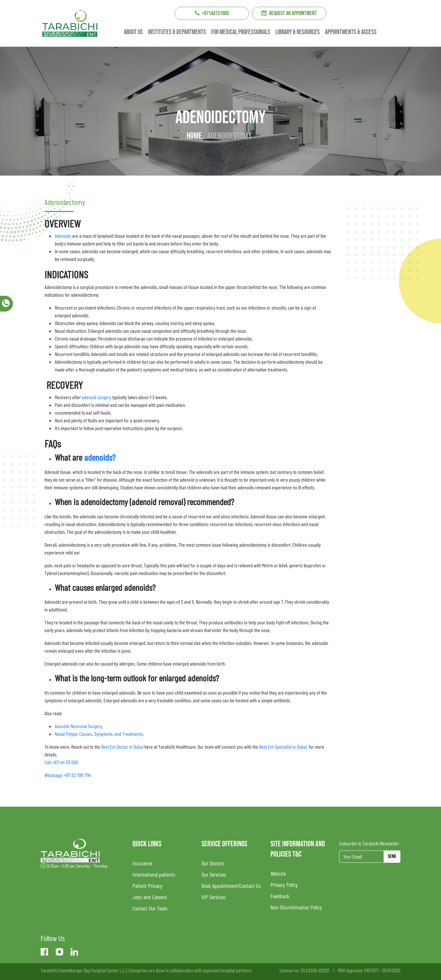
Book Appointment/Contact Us (231, 886)
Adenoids (63, 236)
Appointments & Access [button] (351, 32)
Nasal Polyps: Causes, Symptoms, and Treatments (99, 734)
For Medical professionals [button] (241, 32)
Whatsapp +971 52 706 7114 (68, 775)
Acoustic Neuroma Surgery (78, 726)
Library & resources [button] (298, 32)
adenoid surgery (97, 397)
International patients (154, 874)
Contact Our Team (150, 908)
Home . (196, 136)
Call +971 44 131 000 (61, 762)
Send (392, 856)
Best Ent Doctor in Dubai (122, 747)
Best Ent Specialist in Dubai (283, 747)
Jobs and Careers (150, 897)
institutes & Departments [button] (177, 32)
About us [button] (133, 32)
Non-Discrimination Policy (296, 907)
